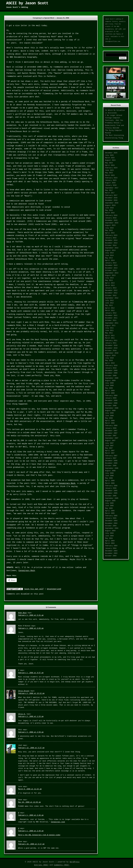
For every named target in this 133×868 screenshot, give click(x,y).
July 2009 (109, 383)
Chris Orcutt (24, 691)
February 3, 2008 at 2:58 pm (31, 732)
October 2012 (111, 296)
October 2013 (111, 271)
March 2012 (110, 311)
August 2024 (110, 160)
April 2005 (110, 511)
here (9, 242)
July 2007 (109, 443)
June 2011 (109, 331)
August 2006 (110, 471)
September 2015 (112, 223)
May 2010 (109, 361)
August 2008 (110, 411)
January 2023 (111, 180)
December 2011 (111, 316)
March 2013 (110, 286)
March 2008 (110, 423)
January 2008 (111, 428)
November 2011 (111, 318)
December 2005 (111, 491)
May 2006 (109, 478)
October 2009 (111, 376)
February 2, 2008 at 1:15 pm (31, 717)
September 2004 (112, 528)
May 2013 (109, 280)
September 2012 (112, 298)
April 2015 (110, 233)
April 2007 (110, 451)
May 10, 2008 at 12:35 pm (29, 802)
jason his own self (34, 589)
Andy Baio (22, 613)
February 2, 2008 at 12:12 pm (31, 693)
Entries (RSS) (41, 865)
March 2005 (110, 513)
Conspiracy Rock (67, 483)
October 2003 (111, 556)
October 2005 (111, 496)
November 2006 (111, 463)
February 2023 (111, 178)
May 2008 (109, 418)
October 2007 (111, 436)
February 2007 (111, 456)
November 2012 (111, 293)
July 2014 (109, 253)
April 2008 (110, 421)
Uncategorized (54, 589)
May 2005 (109, 508)
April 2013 (110, 283)
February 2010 (111, 366)
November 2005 (111, 493)
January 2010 (111, 368)
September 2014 (112, 248)
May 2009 (109, 388)
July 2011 (109, 328)
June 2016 (109, 208)
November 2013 (111, 268)
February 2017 (111, 195)
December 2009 (111, 371)
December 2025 (111, 153)
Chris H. (22, 714)
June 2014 (109, 256)
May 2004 (109, 538)
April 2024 (110, 165)
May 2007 (109, 448)
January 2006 (111, 488)
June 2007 (109, 446)
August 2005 (110, 501)
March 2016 (110, 213)
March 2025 (110, 158)
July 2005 (109, 503)
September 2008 (112, 408)
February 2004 (111, 546)
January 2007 (111, 458)
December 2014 (111, 240)
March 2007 (110, 453)
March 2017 (110, 193)
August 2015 (110, 225)
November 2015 (111, 220)
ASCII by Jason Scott (27, 3)
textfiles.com (110, 34)
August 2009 (110, 381)
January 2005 (111, 518)
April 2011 (110, 336)
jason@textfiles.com (113, 42)
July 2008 (109, 413)
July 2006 (109, 473)
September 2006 (112, 468)
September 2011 (112, 323)
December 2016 (111, 198)
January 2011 (111, 343)
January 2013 (111, 288)
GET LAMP (118, 29)
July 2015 (109, 228)
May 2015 (109, 231)
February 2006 (111, 486)
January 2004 (111, 548)
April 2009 (110, 391)
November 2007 (111, 433)
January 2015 (111, 238)
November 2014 (111, 243)
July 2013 (109, 278)
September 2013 (112, 273)
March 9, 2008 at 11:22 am (30, 789)
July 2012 (109, 301)
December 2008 (111, 401)
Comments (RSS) (62, 865)
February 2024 (111, 168)
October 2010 (111, 351)
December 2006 (111, 461)
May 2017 (109, 190)
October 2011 (111, 321)
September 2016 (112, 203)
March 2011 (110, 338)
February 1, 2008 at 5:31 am (31, 615)
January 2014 (111, 263)
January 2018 (111, 185)
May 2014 (109, 258)
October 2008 (111, 406)
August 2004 (110, 531)
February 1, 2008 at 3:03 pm (31, 628)
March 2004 (110, 543)
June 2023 (109, 170)
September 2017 (112, 188)
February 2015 (111, 235)
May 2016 (109, 210)
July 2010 (109, 358)
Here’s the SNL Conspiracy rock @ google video (39, 835)
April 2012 (110, 308)
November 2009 (111, 373)
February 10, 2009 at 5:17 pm (31, 844)
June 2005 (109, 506)
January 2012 (111, 313)
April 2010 (110, 363)
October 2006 (111, 466)
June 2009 (109, 386)
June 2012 (109, 303)
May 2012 (109, 306)
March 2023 (110, 175)
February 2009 (111, 396)
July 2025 (109, 155)
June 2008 (109, 416)
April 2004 (110, 541)
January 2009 (111, 398)
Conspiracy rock (58, 822)
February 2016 (111, 215)
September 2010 (112, 353)
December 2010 (111, 346)
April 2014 (110, 261)
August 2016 (110, 205)
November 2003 (111, 553)
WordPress (75, 862)
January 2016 (111, 218)
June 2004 (109, 536)
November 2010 (111, 348)
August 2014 (110, 250)
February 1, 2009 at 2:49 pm (31, 831)
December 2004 (111, 521)
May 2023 (109, 173)
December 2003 (111, 551)
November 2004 (111, 523)
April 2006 (110, 481)
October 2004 (111, 526)
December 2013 (111, 265)
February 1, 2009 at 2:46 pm (31, 815)
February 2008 (111, 426)
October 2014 (111, 246)
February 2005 (111, 516)
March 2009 (110, 393)
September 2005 (112, 498)
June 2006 (109, 476)
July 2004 (109, 533)
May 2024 (109, 163)
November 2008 (111, 403)
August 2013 (110, 276)
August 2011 (110, 326)
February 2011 (111, 341)
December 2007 (111, 431)
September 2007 (112, 438)
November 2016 (111, 200)
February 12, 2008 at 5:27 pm (31, 748)
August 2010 (110, 356)
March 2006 (110, 483)
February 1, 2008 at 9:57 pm (31, 673)
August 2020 (110, 183)
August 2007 (110, 441)
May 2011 (109, 333)
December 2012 (111, 291)
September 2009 (112, 378)
